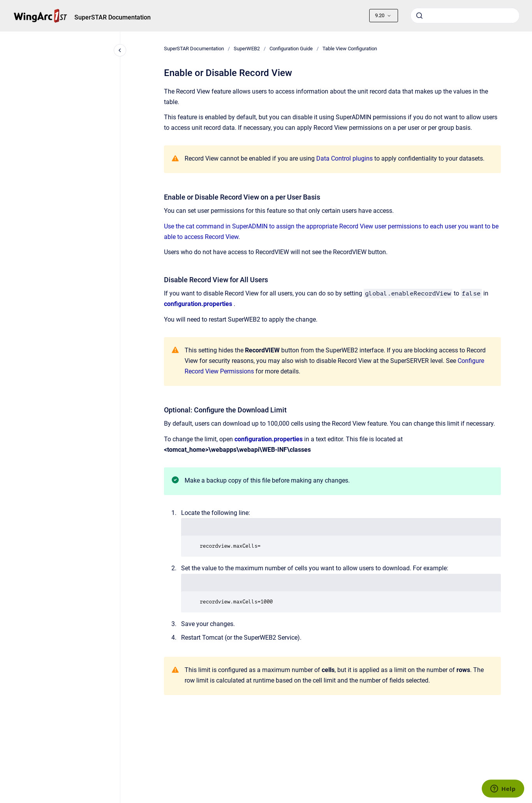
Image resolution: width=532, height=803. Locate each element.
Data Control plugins (344, 158)
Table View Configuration (350, 49)
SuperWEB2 (247, 49)
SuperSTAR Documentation (113, 17)
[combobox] (465, 16)
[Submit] (419, 16)
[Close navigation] (120, 50)
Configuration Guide (291, 49)
